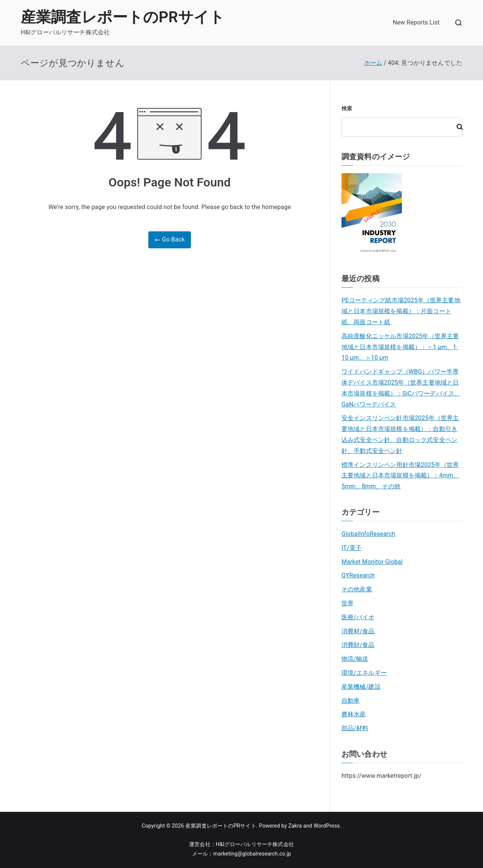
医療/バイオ (358, 617)
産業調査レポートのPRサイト (123, 17)
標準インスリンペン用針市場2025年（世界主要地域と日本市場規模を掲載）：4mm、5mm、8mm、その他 (400, 476)
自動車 (351, 701)
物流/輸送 (355, 659)
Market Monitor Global (372, 562)
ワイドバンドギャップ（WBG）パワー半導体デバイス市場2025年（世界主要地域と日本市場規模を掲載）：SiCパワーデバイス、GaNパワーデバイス (401, 388)
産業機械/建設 (361, 687)
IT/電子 (351, 548)
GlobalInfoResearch (368, 534)
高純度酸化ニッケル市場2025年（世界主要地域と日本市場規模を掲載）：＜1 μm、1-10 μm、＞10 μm (400, 347)
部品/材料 (355, 728)
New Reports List (416, 22)
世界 (348, 603)
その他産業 (357, 589)
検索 (347, 108)
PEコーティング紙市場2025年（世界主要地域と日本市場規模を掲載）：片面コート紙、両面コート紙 (401, 311)
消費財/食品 (358, 645)
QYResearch (358, 575)
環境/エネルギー (364, 673)
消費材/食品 (358, 631)
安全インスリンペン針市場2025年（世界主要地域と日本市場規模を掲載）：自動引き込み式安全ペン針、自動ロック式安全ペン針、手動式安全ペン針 (400, 434)
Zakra (295, 826)
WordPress (327, 826)
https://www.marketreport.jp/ (381, 776)
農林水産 (354, 714)
